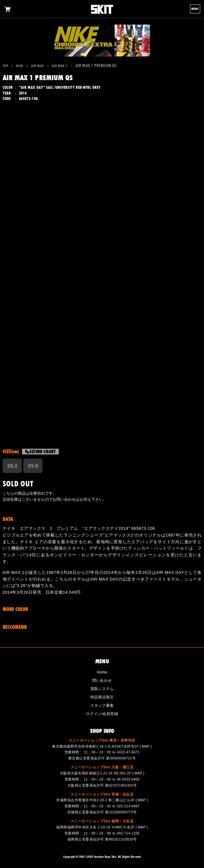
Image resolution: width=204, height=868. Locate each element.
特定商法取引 (102, 697)
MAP (146, 746)
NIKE (19, 66)
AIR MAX (38, 66)
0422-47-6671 (128, 752)
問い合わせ (102, 681)
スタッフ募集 (102, 705)
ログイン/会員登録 (102, 714)
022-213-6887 (128, 806)
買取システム (102, 689)
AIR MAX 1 (60, 66)
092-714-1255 (128, 833)
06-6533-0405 (128, 779)
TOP (5, 66)
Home (102, 672)
